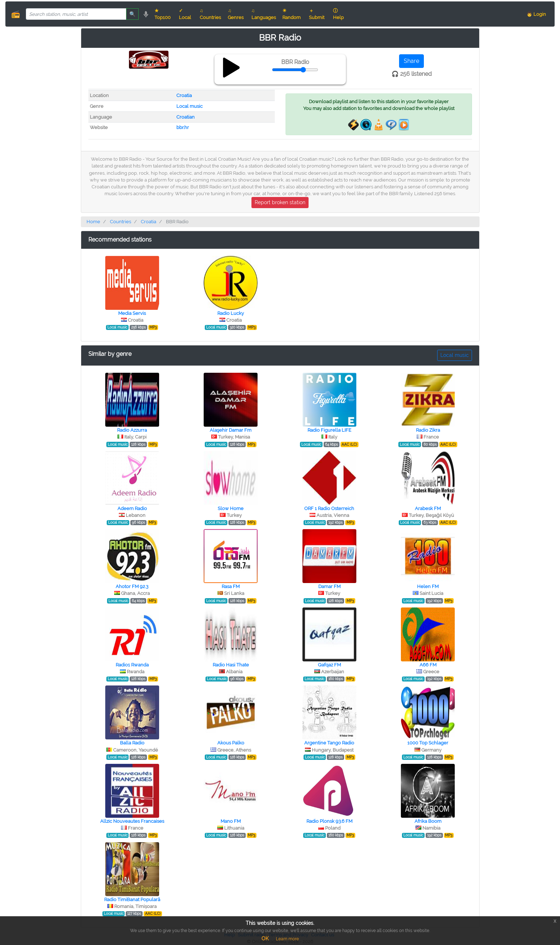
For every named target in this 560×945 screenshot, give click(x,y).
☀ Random (291, 14)
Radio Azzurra (132, 430)
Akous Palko (231, 743)
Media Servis (132, 313)
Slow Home (231, 508)
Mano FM (231, 821)
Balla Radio (132, 743)
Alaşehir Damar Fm (231, 430)
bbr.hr (183, 127)
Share (411, 61)
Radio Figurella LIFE (329, 430)
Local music (189, 106)
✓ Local (185, 14)
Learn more (287, 939)
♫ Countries (210, 14)
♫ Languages (264, 14)
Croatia (184, 95)
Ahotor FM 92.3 (132, 586)
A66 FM (428, 665)
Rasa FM (231, 586)
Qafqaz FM (329, 665)
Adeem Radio (132, 508)
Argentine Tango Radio (329, 743)
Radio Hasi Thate (231, 665)
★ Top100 (163, 14)
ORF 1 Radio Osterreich (329, 508)
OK (265, 939)
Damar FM (329, 586)
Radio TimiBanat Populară (132, 900)
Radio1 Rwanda (132, 665)
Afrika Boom (428, 821)
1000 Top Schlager (428, 743)
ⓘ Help (338, 14)
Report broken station (280, 202)
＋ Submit (317, 14)
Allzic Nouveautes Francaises (132, 821)
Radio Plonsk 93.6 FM (329, 821)
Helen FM (428, 586)
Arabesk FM (428, 508)
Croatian (186, 117)
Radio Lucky (231, 313)
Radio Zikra (428, 430)
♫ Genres (236, 14)
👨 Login (536, 14)
